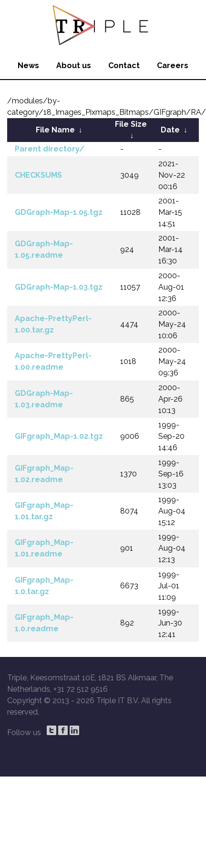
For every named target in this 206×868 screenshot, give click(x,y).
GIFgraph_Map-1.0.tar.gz (44, 586)
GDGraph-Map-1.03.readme (44, 399)
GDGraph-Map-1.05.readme (44, 249)
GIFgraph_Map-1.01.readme (44, 548)
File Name (55, 130)
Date (170, 130)
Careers (173, 66)
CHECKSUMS (38, 175)
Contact (124, 66)
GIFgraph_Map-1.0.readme (44, 623)
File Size (131, 124)
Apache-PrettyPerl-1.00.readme (53, 361)
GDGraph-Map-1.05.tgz (59, 212)
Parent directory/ (50, 149)
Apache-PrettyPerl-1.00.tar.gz (53, 324)
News (28, 66)
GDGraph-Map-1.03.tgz (59, 287)
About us (74, 66)
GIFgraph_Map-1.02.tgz (59, 436)
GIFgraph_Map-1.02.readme (44, 474)
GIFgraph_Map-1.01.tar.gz (44, 511)
